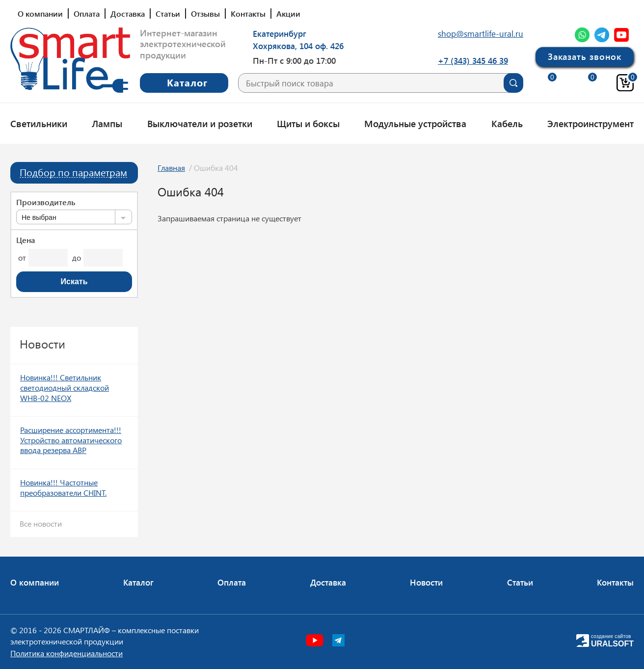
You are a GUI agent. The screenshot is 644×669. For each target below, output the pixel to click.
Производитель (46, 202)
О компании (40, 13)
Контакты (248, 13)
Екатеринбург (280, 33)
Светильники (39, 123)
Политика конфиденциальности (67, 653)
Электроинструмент (590, 123)
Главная (171, 168)
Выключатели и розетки (200, 123)
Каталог (138, 582)
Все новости (41, 523)
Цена (26, 240)
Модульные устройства (415, 123)
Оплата (87, 13)
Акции (288, 13)
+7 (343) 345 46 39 (473, 60)
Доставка (128, 13)
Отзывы (205, 13)
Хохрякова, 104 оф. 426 (298, 46)
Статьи (168, 13)
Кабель (507, 123)
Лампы (107, 123)
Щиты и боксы (308, 123)
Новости (426, 582)
